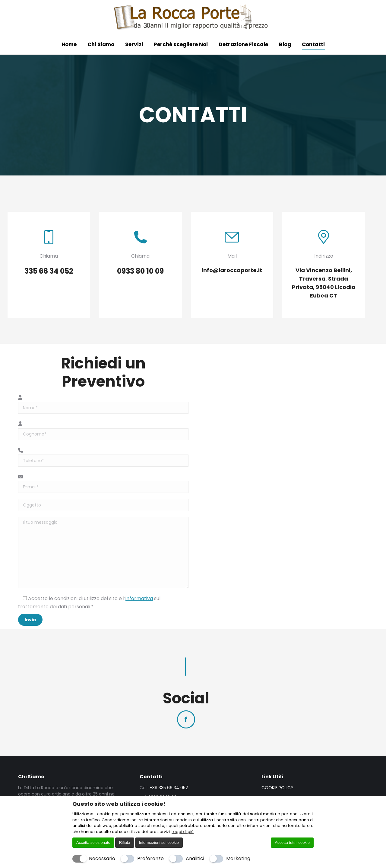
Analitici (195, 858)
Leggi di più (183, 832)
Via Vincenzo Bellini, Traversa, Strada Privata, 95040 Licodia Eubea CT (154, 4)
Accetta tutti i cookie (292, 842)
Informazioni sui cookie (159, 842)
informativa (139, 606)
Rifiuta (125, 842)
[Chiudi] (310, 804)
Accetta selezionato (93, 842)
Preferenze (150, 858)
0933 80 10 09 (46, 4)
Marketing (238, 858)
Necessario (102, 858)
